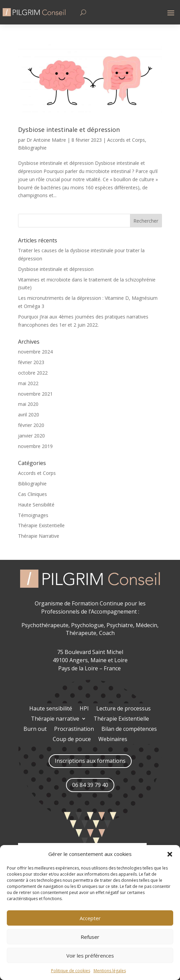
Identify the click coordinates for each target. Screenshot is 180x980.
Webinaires (113, 740)
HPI (84, 709)
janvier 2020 (31, 436)
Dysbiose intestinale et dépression (69, 130)
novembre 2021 (35, 394)
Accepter (90, 918)
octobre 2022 (33, 373)
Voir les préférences (90, 956)
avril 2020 (29, 415)
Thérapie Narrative (39, 536)
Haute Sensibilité (36, 505)
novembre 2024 (35, 352)
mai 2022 (28, 383)
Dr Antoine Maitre (46, 140)
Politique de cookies (71, 971)
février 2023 (31, 362)
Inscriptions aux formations (90, 761)
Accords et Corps (126, 140)
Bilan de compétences (129, 729)
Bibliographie (32, 148)
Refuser (90, 937)
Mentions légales (110, 971)
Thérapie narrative (55, 719)
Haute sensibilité (51, 709)
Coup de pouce (72, 740)
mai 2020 (28, 404)
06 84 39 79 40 (90, 785)
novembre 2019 (35, 446)
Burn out (35, 729)
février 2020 (31, 425)
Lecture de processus (124, 709)
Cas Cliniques (32, 494)
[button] (170, 854)
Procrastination (74, 729)
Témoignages (33, 515)
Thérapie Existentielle (41, 525)
